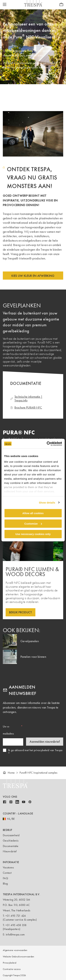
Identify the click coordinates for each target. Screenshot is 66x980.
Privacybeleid (10, 963)
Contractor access (12, 969)
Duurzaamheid (11, 835)
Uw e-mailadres (8, 730)
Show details (47, 502)
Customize (33, 524)
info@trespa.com (15, 934)
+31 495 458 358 (16, 925)
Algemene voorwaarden (15, 950)
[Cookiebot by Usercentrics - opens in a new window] (47, 444)
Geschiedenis (11, 841)
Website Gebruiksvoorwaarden (19, 957)
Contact (7, 873)
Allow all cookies (33, 513)
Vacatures (8, 867)
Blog (5, 884)
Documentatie (11, 846)
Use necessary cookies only (33, 534)
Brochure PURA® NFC (26, 408)
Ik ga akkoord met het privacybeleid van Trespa (35, 750)
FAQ (5, 878)
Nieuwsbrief (10, 851)
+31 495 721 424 (16, 916)
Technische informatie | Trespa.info (26, 399)
